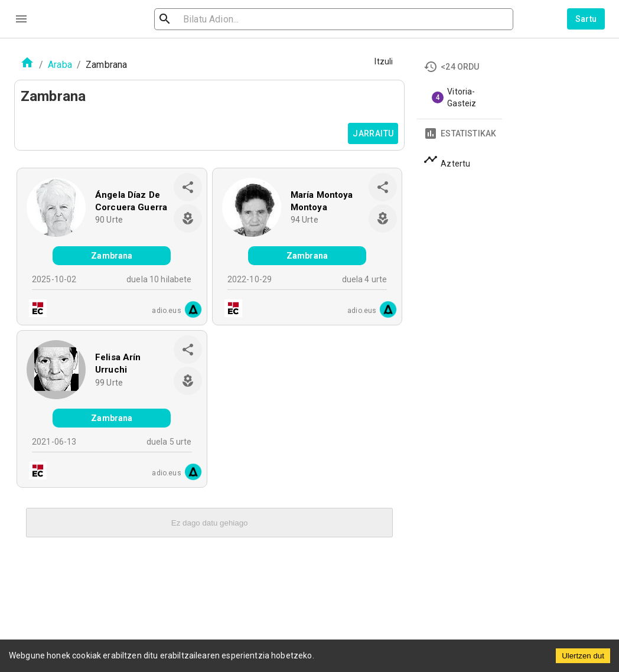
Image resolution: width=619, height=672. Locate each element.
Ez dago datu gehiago (210, 523)
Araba (60, 65)
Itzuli (384, 61)
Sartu (586, 19)
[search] (222, 19)
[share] (188, 187)
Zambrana (112, 256)
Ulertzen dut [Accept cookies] (583, 656)
